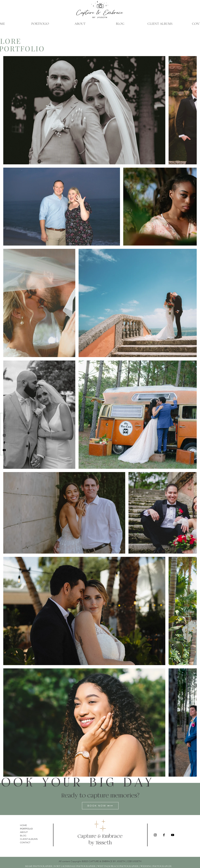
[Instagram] (4, 435)
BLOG (23, 836)
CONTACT (25, 842)
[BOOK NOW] (100, 806)
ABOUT (24, 832)
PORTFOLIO (26, 829)
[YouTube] (4, 450)
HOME (23, 825)
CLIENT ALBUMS (29, 839)
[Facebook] (4, 443)
